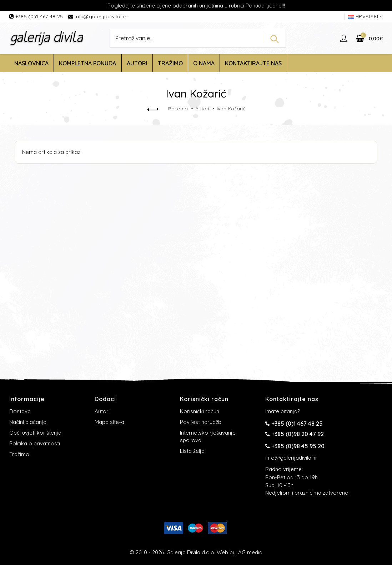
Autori (202, 109)
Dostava (20, 411)
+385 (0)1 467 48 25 (40, 16)
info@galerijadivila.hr (100, 16)
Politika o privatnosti (35, 443)
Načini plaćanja (28, 422)
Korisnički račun (200, 411)
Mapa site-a (109, 422)
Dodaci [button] (105, 399)
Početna (178, 109)
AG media (250, 552)
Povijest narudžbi (201, 422)
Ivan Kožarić (231, 109)
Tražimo (19, 454)
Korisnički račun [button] (204, 399)
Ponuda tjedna (264, 6)
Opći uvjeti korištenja (35, 433)
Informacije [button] (27, 399)
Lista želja (192, 451)
